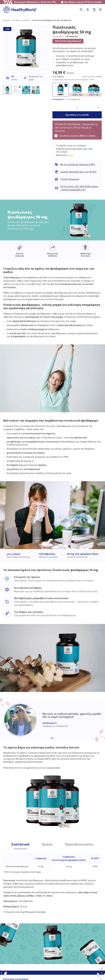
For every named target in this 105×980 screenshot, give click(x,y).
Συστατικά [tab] (20, 844)
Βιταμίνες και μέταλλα (21, 20)
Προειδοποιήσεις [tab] (79, 844)
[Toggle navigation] (100, 10)
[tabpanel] (53, 881)
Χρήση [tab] (47, 844)
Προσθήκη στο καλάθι (77, 115)
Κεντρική (7, 20)
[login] (88, 10)
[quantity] (77, 107)
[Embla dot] (52, 738)
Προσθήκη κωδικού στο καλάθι (83, 2)
